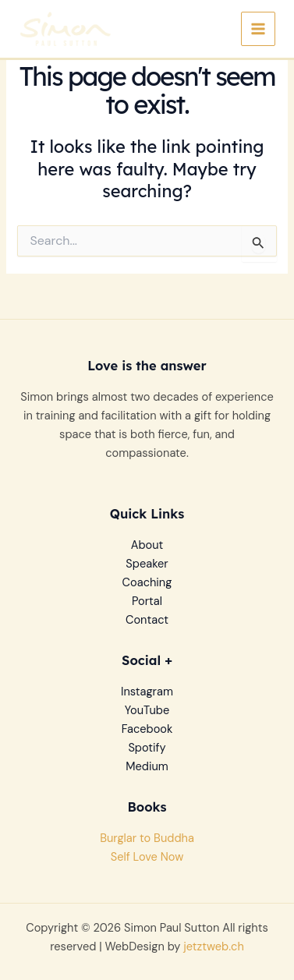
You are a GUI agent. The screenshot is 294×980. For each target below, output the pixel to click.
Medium (147, 767)
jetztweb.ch (214, 947)
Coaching (147, 583)
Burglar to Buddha (147, 838)
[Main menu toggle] (258, 29)
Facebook (147, 729)
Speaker (147, 564)
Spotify (147, 748)
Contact (147, 620)
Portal (147, 601)
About (147, 545)
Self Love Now (147, 857)
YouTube (147, 711)
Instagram (147, 692)
